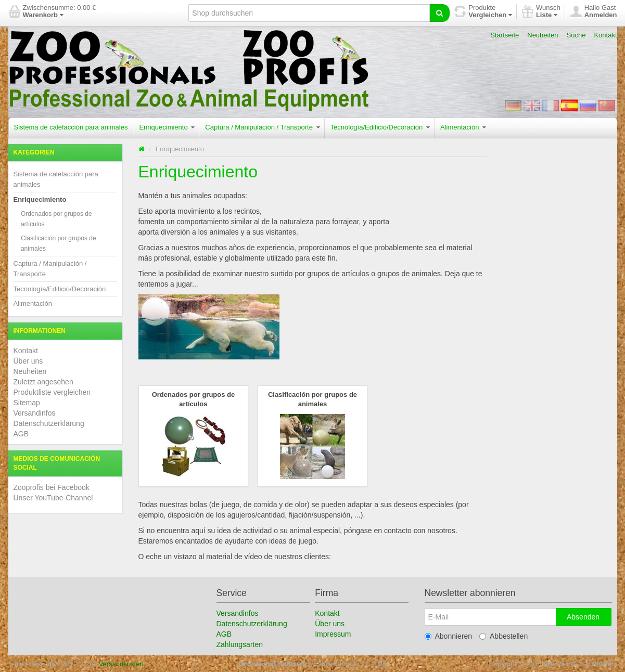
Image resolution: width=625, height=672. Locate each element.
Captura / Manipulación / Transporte (262, 127)
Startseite (505, 35)
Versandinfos (35, 413)
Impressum (333, 633)
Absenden (583, 616)
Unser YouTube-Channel (53, 498)
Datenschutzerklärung (49, 423)
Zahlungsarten (240, 643)
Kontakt (605, 35)
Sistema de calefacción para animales (71, 127)
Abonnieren (449, 635)
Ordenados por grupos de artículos (56, 219)
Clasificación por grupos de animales (59, 243)
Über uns (28, 361)
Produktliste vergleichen (52, 392)
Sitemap (27, 403)
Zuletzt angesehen (43, 382)
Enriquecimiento (167, 127)
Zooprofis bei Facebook (52, 487)
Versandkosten (121, 663)
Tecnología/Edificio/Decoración (380, 127)
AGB (21, 434)
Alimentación (463, 127)
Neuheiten (543, 35)
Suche (576, 35)
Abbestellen (503, 635)
